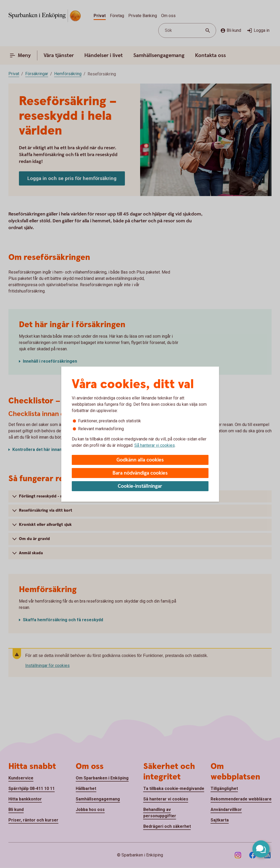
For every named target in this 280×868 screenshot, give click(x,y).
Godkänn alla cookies (140, 460)
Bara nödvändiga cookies (140, 473)
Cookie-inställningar (140, 486)
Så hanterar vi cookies (155, 445)
